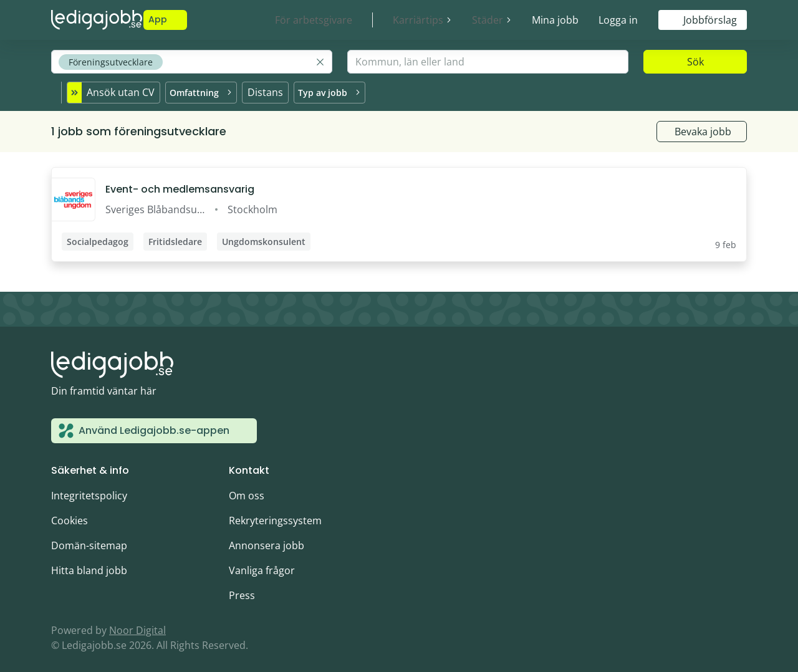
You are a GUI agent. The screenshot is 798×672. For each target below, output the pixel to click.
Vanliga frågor (262, 565)
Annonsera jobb (267, 540)
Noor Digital (137, 625)
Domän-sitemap (89, 540)
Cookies (70, 515)
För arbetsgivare (314, 20)
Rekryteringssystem (275, 515)
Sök (695, 62)
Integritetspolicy (89, 490)
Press (242, 590)
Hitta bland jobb (89, 565)
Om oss (247, 490)
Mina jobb (555, 20)
